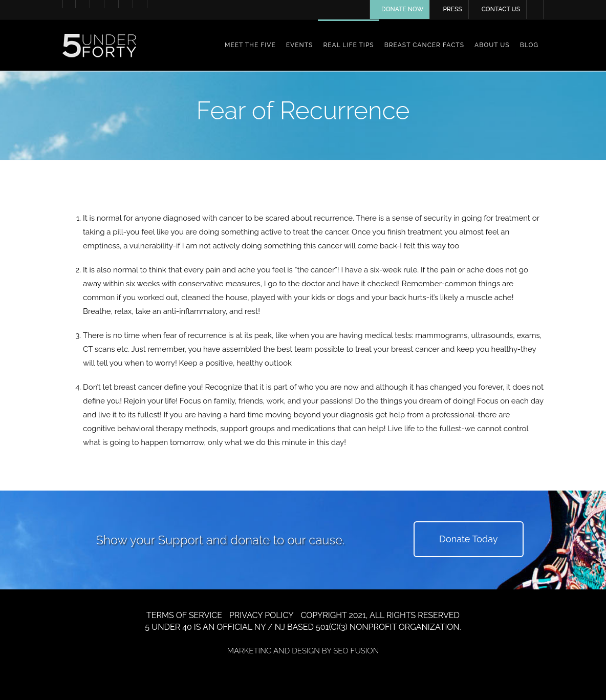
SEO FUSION (356, 651)
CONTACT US (501, 9)
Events (300, 45)
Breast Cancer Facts (424, 45)
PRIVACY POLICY (262, 615)
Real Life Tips (348, 45)
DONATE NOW (402, 9)
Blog (529, 45)
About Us (492, 45)
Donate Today (468, 539)
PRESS (452, 9)
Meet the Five (250, 45)
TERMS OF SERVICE (184, 615)
